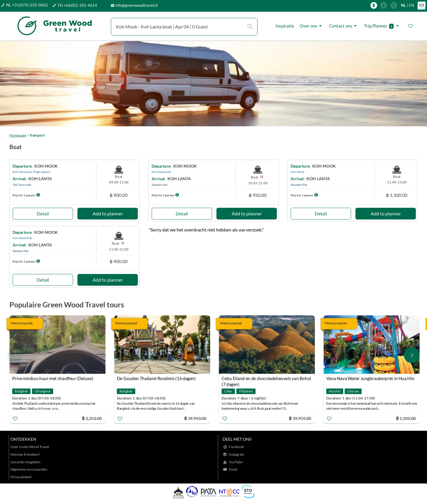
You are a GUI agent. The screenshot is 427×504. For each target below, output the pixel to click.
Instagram (237, 454)
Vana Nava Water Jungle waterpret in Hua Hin (371, 378)
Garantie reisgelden (26, 462)
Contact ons (344, 26)
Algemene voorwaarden (29, 469)
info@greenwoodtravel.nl (137, 5)
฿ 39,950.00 (196, 418)
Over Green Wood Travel (30, 447)
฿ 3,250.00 (92, 418)
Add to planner (108, 213)
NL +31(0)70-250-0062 (27, 5)
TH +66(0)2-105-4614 (77, 5)
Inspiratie (285, 26)
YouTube (236, 462)
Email (233, 469)
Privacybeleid (21, 477)
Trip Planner (382, 26)
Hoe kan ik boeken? (25, 454)
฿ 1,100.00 (407, 418)
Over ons (312, 26)
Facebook (236, 447)
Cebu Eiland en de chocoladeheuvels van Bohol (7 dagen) (267, 379)
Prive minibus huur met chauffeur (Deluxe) (53, 378)
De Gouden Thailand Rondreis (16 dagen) (157, 378)
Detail (43, 213)
